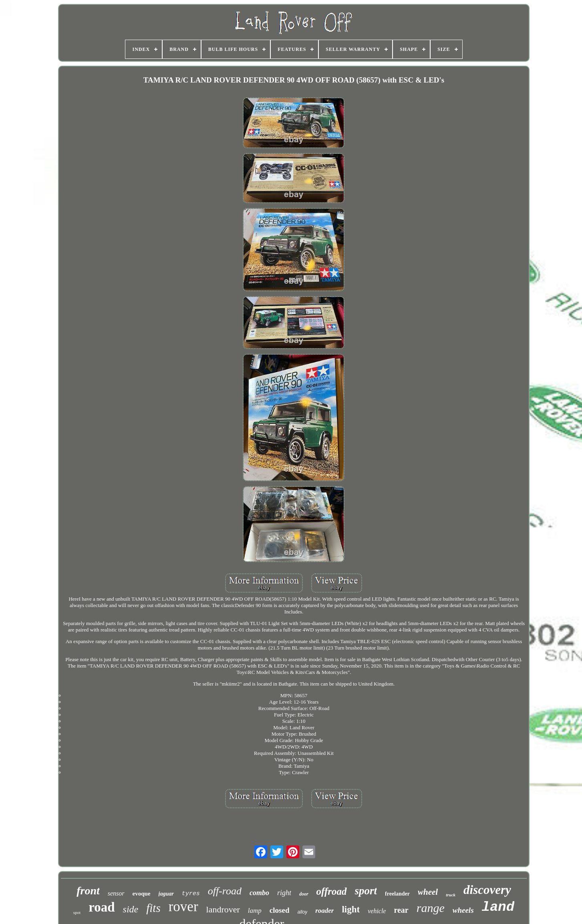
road (102, 907)
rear (401, 910)
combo (259, 893)
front (88, 891)
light (351, 909)
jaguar (166, 894)
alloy (302, 912)
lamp (255, 911)
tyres (191, 894)
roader (324, 911)
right (284, 893)
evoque (142, 894)
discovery (487, 890)
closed (280, 910)
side (131, 909)
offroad (332, 891)
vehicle (377, 911)
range (431, 908)
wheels (463, 910)
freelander (397, 894)
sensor (116, 893)
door (304, 894)
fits (153, 908)
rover (183, 907)
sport (366, 891)
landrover (223, 909)
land (498, 907)
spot (77, 912)
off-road (225, 891)
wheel (428, 892)
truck (451, 895)
